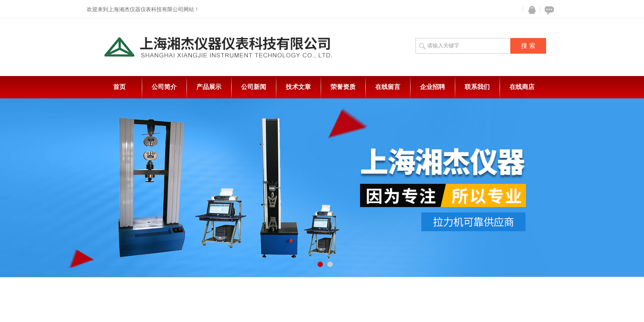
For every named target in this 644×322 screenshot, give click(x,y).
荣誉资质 (343, 87)
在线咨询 (548, 10)
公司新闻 (254, 87)
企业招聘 (432, 87)
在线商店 (522, 87)
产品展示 (209, 87)
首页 (119, 87)
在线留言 (388, 87)
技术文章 (298, 87)
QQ (530, 10)
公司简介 (164, 87)
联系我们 (477, 87)
